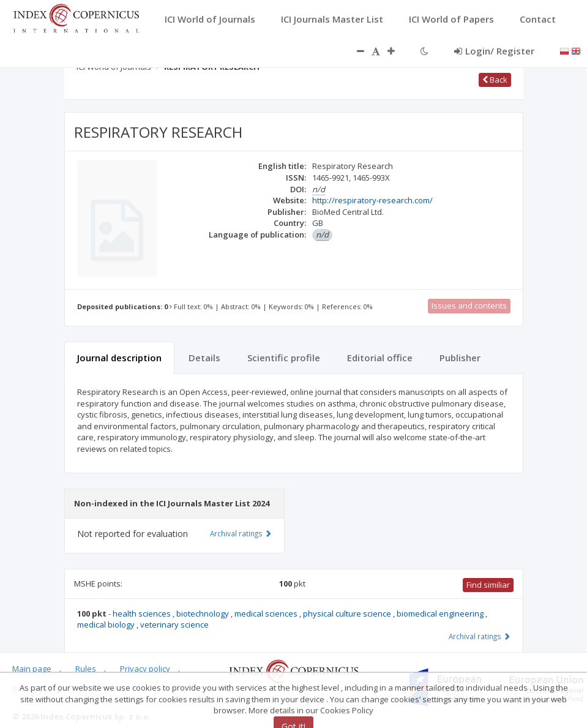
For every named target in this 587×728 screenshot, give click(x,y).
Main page (32, 669)
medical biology (107, 625)
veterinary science (174, 625)
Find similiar (488, 585)
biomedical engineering (441, 614)
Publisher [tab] (460, 358)
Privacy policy (145, 669)
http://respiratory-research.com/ (372, 200)
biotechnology (204, 614)
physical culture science (348, 614)
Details (204, 358)
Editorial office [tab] (380, 358)
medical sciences (267, 614)
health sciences (143, 614)
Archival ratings (480, 636)
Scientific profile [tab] (284, 358)
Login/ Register (494, 51)
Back (495, 80)
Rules (86, 669)
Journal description (119, 358)
